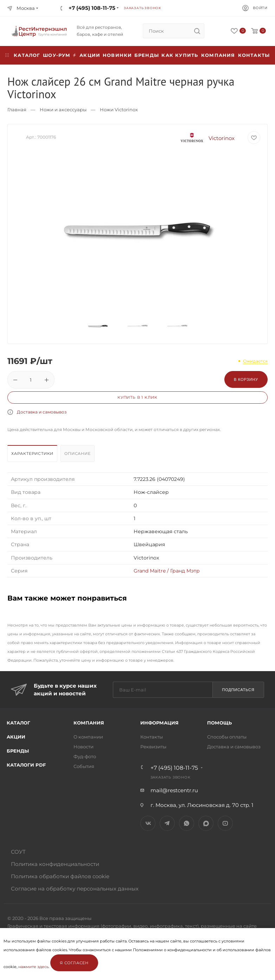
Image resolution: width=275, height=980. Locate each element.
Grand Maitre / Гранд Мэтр (167, 571)
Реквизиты (153, 747)
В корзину (246, 379)
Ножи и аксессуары (63, 110)
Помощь (219, 723)
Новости (84, 747)
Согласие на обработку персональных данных (75, 889)
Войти (260, 8)
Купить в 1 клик (137, 397)
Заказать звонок (142, 8)
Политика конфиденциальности (55, 864)
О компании (88, 737)
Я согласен (74, 963)
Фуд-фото (85, 756)
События (84, 766)
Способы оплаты (227, 737)
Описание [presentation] (77, 453)
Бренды (147, 55)
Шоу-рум (57, 55)
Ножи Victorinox (119, 110)
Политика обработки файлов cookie (60, 876)
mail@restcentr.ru (174, 790)
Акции (16, 737)
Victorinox (205, 138)
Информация (159, 723)
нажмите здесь (33, 967)
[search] (197, 31)
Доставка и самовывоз (42, 412)
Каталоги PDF (26, 765)
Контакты (254, 55)
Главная (17, 110)
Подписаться (238, 690)
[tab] (33, 455)
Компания (218, 55)
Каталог (18, 723)
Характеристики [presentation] (32, 453)
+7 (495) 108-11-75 (92, 8)
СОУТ (18, 852)
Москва (26, 8)
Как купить (180, 55)
